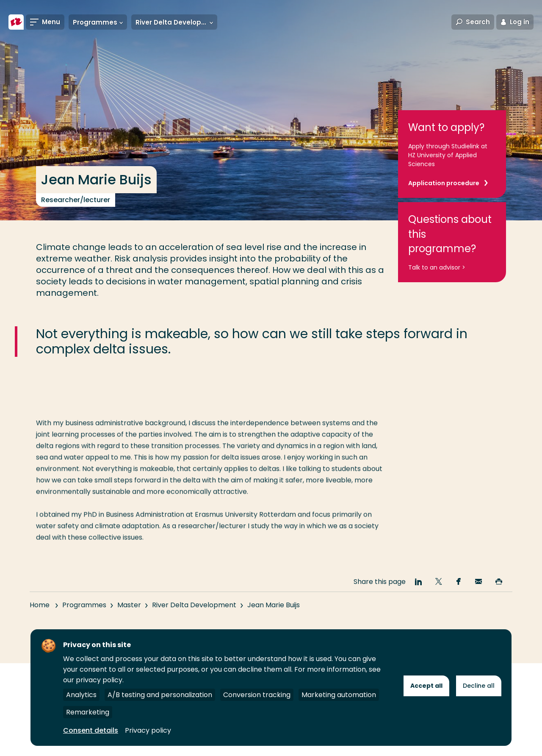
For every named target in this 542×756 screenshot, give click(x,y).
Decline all (479, 686)
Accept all (426, 686)
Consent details (91, 730)
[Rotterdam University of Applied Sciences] (16, 22)
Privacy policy (148, 730)
